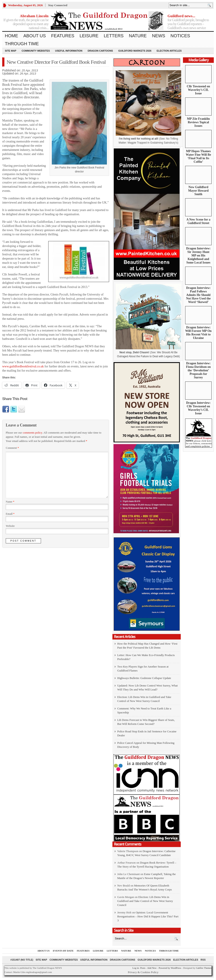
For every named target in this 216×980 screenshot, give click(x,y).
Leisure (89, 36)
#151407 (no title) (22, 960)
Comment (12, 448)
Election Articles (169, 51)
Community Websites (36, 51)
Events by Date (63, 951)
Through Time (22, 44)
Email (10, 514)
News (158, 36)
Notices (180, 36)
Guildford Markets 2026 (135, 51)
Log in (136, 968)
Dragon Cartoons (100, 51)
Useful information (69, 51)
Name (10, 502)
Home (11, 36)
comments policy (32, 433)
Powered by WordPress (170, 968)
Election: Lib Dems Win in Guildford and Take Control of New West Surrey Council (145, 901)
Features (63, 36)
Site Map (11, 51)
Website (10, 526)
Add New (152, 968)
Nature (138, 36)
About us (35, 36)
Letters (114, 36)
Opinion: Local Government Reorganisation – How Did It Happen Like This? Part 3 (148, 916)
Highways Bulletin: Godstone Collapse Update (144, 678)
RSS (203, 960)
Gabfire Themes (204, 968)
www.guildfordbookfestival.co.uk (23, 366)
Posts (143, 968)
